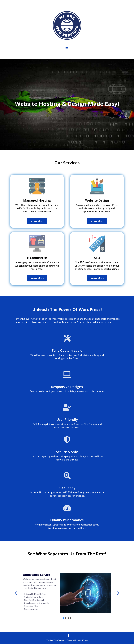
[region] (67, 593)
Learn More (37, 221)
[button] (16, 593)
